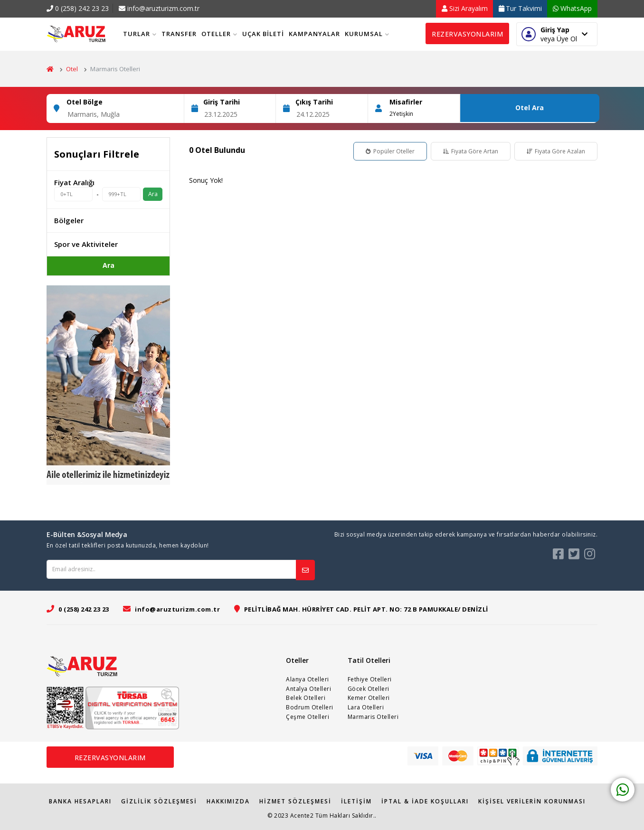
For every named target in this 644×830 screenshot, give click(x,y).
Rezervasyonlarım (467, 34)
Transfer (179, 34)
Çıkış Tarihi (314, 102)
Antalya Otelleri (308, 689)
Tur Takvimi (520, 8)
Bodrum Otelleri (310, 707)
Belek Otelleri (306, 698)
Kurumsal (367, 34)
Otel (72, 69)
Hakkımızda (228, 801)
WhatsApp (572, 8)
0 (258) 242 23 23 (78, 8)
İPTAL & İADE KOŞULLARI (425, 801)
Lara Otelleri (366, 707)
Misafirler (406, 102)
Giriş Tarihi (222, 102)
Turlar (140, 34)
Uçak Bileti (263, 34)
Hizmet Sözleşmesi (295, 801)
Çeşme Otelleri (308, 717)
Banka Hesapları (80, 801)
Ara (153, 194)
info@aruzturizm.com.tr (159, 8)
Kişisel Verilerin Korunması (532, 801)
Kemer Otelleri (369, 698)
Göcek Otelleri (369, 689)
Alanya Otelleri (308, 679)
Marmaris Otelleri (373, 717)
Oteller (219, 34)
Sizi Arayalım (465, 8)
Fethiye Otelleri (370, 679)
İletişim (356, 801)
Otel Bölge (85, 102)
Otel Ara (530, 108)
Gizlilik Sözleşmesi (159, 801)
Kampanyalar (314, 34)
